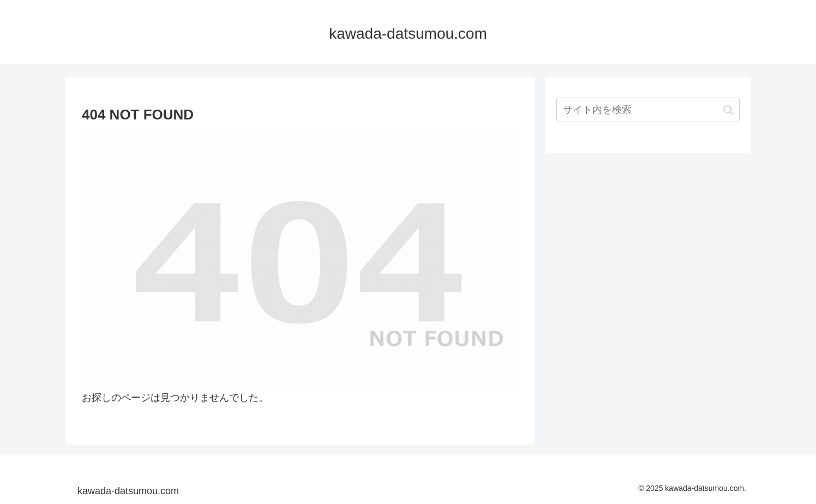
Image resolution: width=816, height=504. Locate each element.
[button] (728, 110)
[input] (648, 110)
